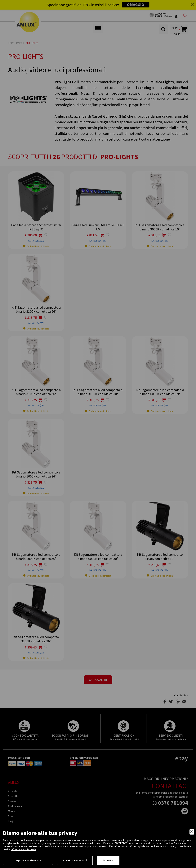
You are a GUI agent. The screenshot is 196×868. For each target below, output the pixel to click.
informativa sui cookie (24, 849)
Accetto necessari (75, 860)
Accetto (108, 860)
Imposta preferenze (28, 860)
